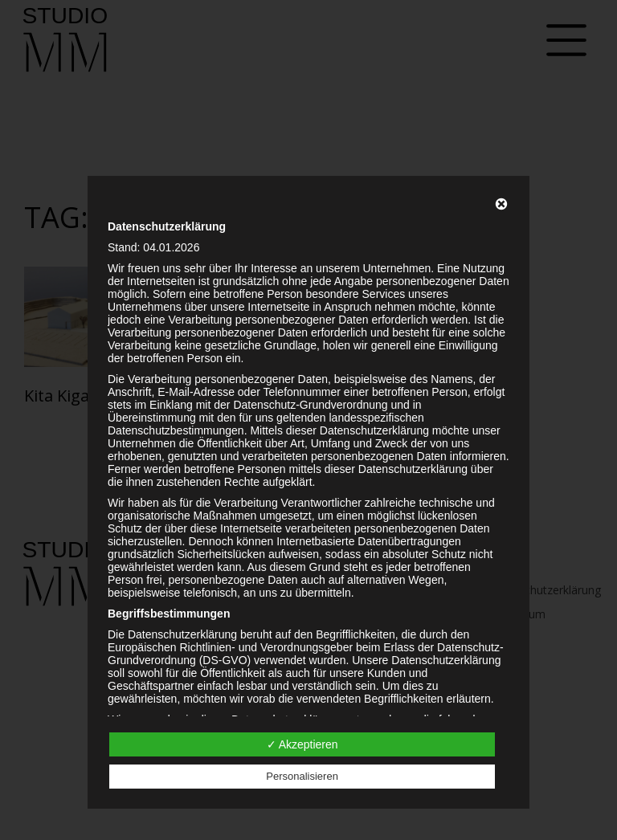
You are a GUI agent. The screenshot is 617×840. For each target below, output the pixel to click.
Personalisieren (302, 776)
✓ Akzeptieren (302, 744)
